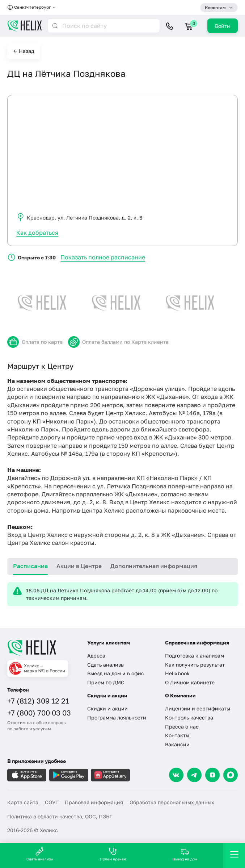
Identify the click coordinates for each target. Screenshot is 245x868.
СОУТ (52, 802)
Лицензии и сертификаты (198, 708)
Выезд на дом (185, 854)
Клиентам (215, 7)
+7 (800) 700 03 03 (39, 713)
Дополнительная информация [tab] (154, 566)
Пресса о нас (182, 727)
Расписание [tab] (30, 566)
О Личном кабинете (190, 682)
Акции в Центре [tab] (79, 566)
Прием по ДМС (106, 682)
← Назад (24, 51)
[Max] (231, 775)
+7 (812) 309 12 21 (38, 701)
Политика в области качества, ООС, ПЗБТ (60, 816)
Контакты (177, 735)
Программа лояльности (117, 717)
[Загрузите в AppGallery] (110, 775)
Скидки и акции (107, 708)
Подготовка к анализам (195, 656)
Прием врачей (113, 854)
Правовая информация (94, 802)
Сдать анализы (106, 665)
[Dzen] (212, 775)
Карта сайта (23, 802)
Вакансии (177, 744)
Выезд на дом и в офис (116, 673)
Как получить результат (195, 665)
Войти (223, 26)
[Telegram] (194, 775)
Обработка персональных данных (172, 802)
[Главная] (43, 648)
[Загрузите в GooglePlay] (69, 775)
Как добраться (37, 233)
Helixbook (177, 673)
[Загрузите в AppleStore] (27, 775)
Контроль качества (189, 717)
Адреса (96, 656)
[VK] (176, 775)
